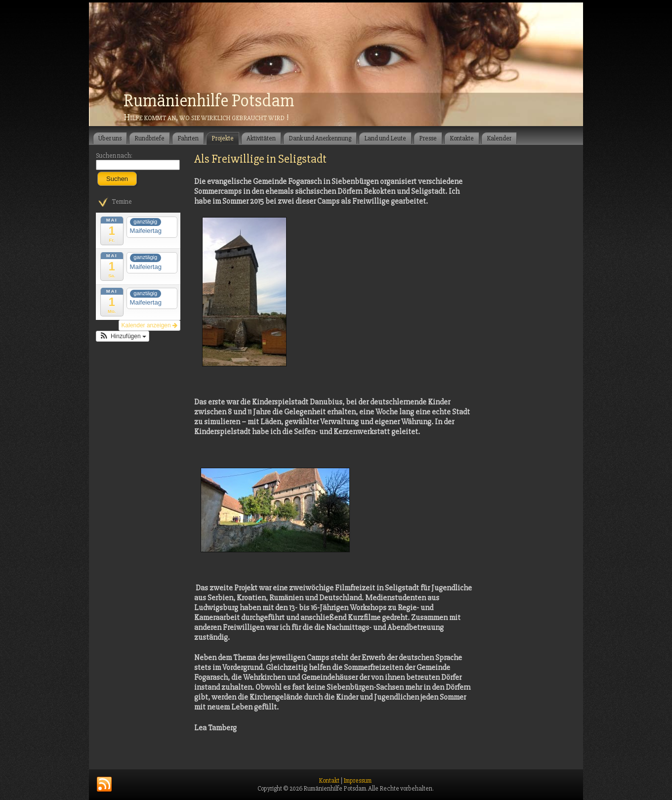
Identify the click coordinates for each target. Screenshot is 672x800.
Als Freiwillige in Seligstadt (260, 159)
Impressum (357, 781)
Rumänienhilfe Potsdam (209, 101)
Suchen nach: (114, 156)
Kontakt (329, 781)
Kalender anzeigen (149, 325)
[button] (123, 336)
